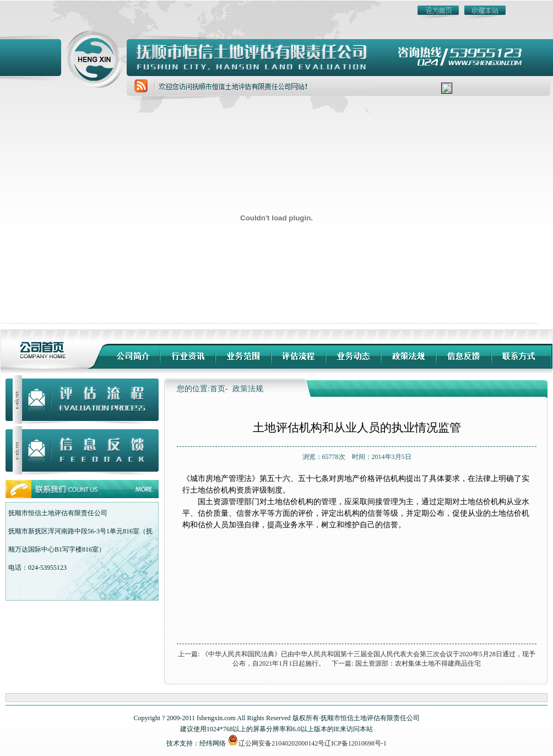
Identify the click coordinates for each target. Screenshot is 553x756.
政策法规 (248, 389)
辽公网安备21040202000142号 (276, 743)
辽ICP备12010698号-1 (356, 743)
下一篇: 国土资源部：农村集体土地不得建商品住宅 (406, 663)
